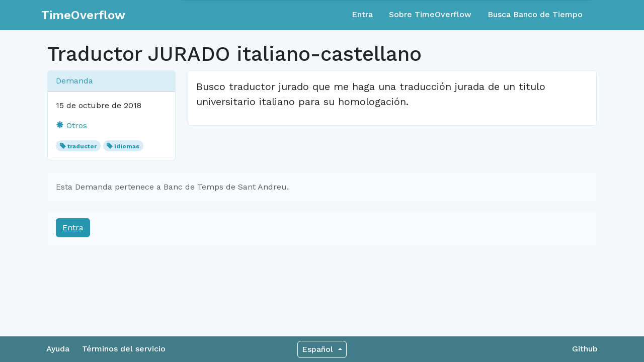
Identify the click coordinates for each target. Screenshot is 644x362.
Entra (362, 14)
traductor (82, 146)
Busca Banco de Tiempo (535, 14)
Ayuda (58, 349)
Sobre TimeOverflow (430, 14)
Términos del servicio (124, 349)
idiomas (127, 146)
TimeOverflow (83, 15)
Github (585, 349)
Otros (71, 125)
